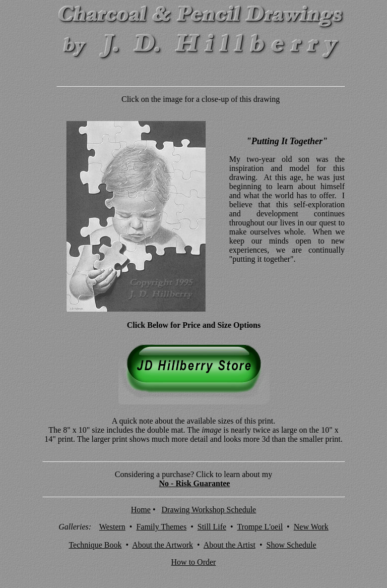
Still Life (212, 527)
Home (141, 510)
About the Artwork (163, 545)
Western (112, 527)
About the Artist (230, 545)
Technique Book (95, 545)
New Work (311, 527)
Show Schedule (292, 545)
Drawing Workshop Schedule (209, 510)
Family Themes (161, 527)
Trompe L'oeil (260, 527)
